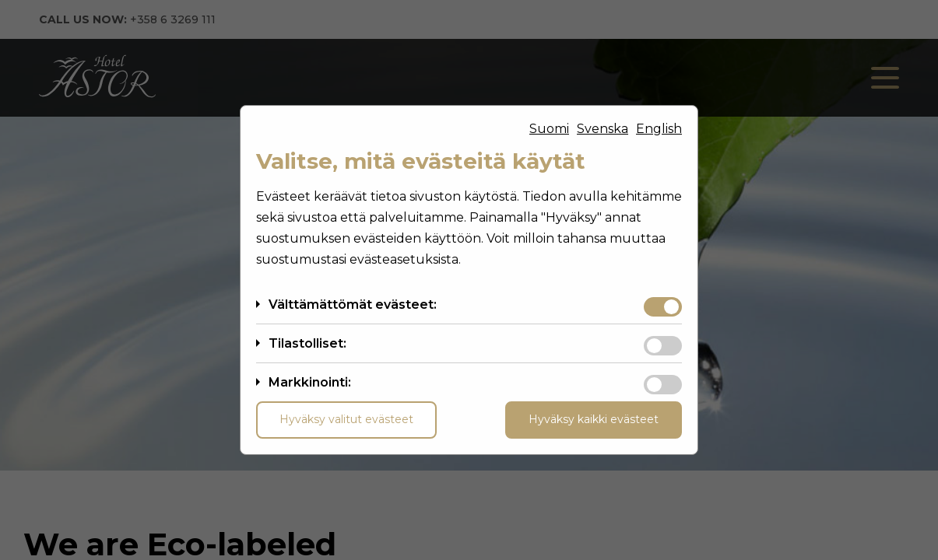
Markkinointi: (310, 382)
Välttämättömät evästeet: (353, 304)
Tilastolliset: (307, 343)
